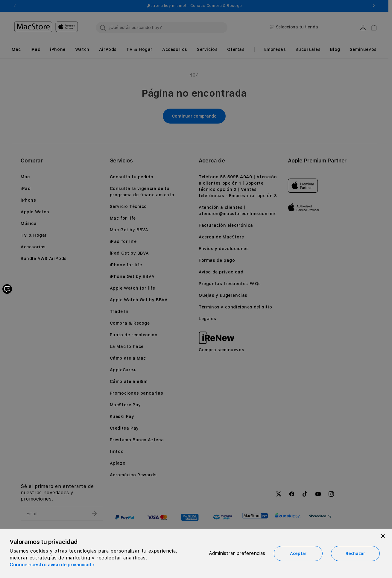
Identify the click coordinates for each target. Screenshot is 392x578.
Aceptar (298, 553)
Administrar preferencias (237, 553)
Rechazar (355, 553)
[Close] (383, 536)
